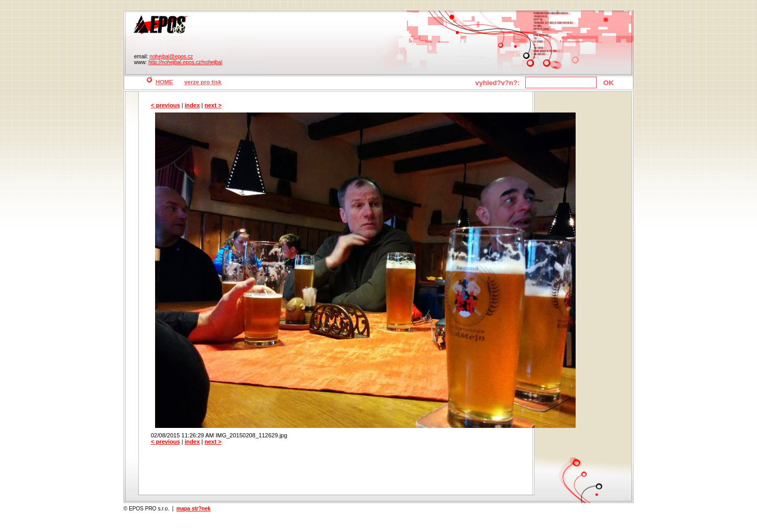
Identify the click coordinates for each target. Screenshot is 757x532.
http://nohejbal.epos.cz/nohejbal (185, 62)
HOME (164, 82)
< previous (165, 105)
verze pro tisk (203, 82)
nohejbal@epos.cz (171, 57)
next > (213, 105)
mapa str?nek (194, 509)
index (192, 105)
